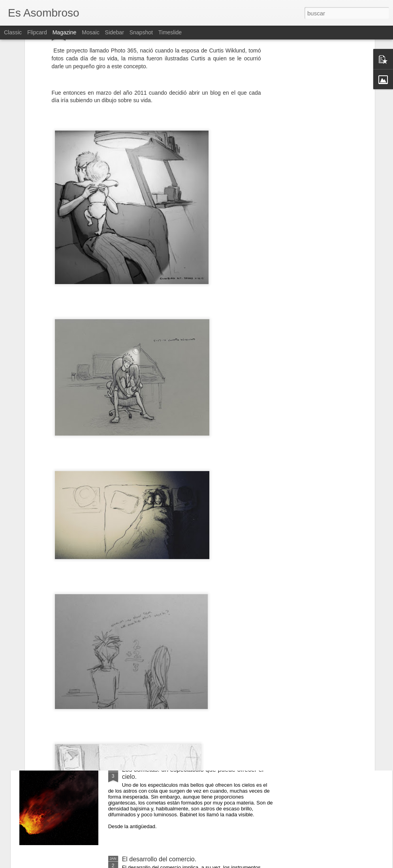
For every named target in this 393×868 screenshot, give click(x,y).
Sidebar (115, 32)
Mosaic (90, 32)
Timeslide (170, 32)
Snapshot (141, 32)
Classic (13, 32)
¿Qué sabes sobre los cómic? (164, 680)
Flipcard (37, 32)
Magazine (65, 32)
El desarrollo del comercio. (159, 859)
